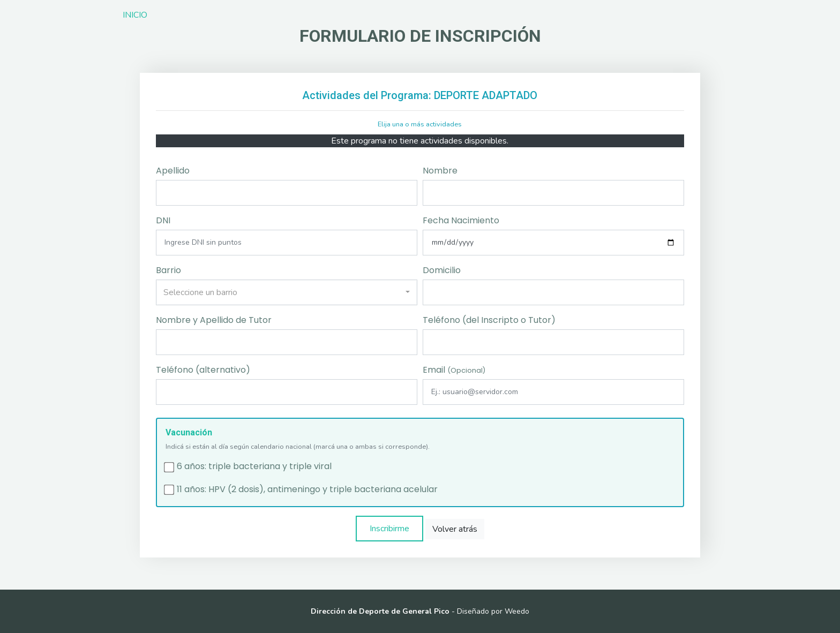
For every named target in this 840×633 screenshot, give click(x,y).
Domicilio (442, 270)
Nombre (440, 171)
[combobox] (287, 292)
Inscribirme (389, 529)
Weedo (517, 611)
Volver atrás (455, 529)
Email (454, 370)
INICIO (135, 15)
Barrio (168, 270)
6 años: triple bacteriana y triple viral (254, 466)
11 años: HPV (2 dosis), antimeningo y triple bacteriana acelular (307, 489)
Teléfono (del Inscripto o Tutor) (489, 320)
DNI (163, 220)
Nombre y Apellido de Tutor (214, 320)
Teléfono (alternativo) (203, 370)
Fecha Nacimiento (461, 220)
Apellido (173, 171)
